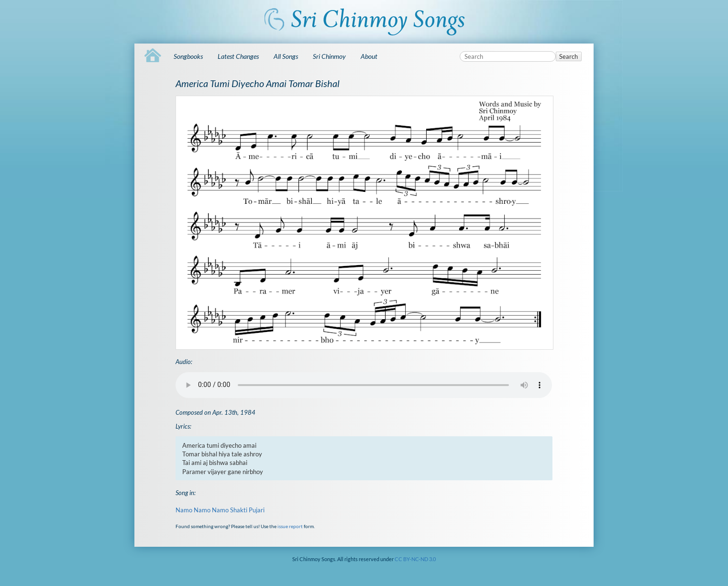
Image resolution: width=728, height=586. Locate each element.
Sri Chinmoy (329, 56)
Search (568, 56)
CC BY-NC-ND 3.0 (415, 559)
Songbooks (188, 56)
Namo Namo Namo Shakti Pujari (220, 510)
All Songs (286, 56)
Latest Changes (238, 56)
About (369, 56)
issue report (290, 526)
